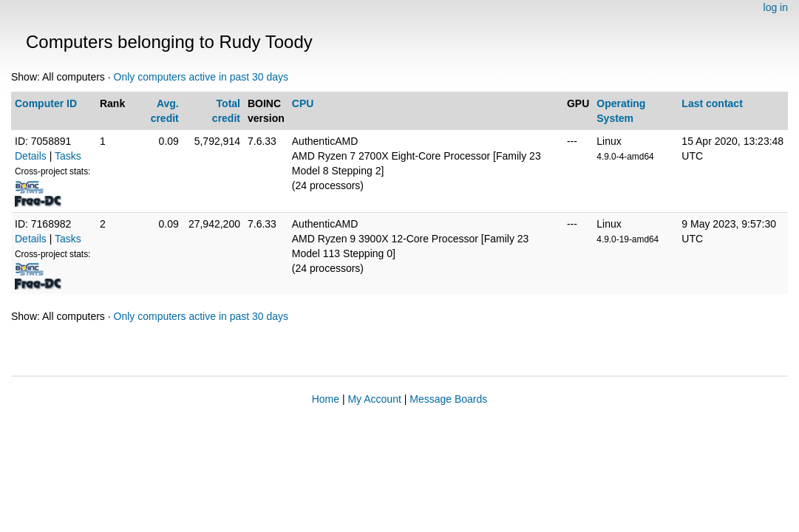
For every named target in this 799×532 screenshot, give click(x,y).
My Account (374, 399)
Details (31, 156)
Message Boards (448, 399)
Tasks (68, 156)
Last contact (712, 103)
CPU (303, 103)
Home (326, 399)
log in (776, 7)
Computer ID (46, 103)
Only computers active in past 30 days (201, 77)
